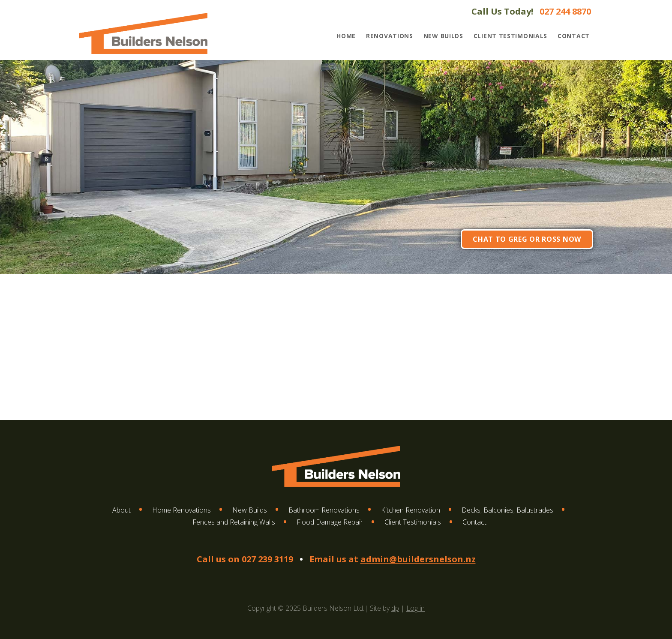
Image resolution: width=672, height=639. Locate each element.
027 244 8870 (565, 11)
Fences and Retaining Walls (234, 522)
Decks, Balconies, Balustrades (507, 510)
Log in (415, 608)
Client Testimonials (510, 36)
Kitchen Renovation (411, 510)
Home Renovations (181, 510)
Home (346, 36)
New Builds (443, 36)
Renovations (390, 36)
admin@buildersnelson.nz (418, 559)
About (121, 510)
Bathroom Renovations (324, 510)
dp (395, 608)
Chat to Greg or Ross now (527, 239)
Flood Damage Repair (330, 522)
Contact (574, 36)
